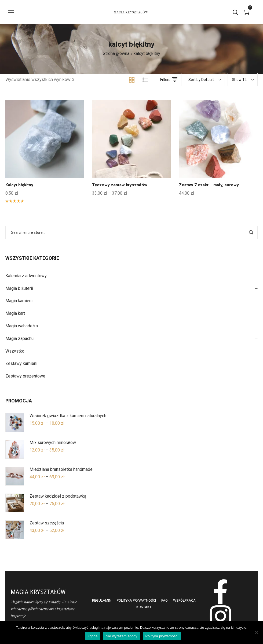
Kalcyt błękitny (20, 185)
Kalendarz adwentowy (26, 276)
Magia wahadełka (22, 326)
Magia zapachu (19, 338)
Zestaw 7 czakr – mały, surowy (210, 185)
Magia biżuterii (19, 288)
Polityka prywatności (162, 636)
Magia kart (15, 313)
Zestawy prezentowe (25, 376)
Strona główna (116, 53)
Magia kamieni (19, 301)
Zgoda (93, 636)
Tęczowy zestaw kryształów (121, 185)
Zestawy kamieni (21, 363)
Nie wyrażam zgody (122, 636)
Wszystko (15, 351)
